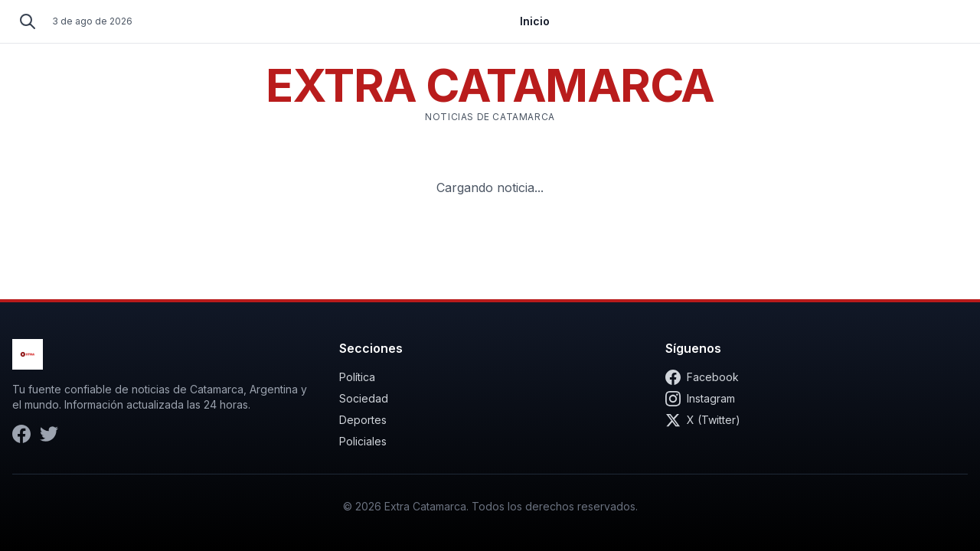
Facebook (702, 377)
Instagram (700, 399)
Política (357, 377)
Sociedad (364, 398)
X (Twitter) (703, 420)
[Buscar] (28, 21)
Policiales (363, 441)
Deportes (363, 420)
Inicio (535, 21)
